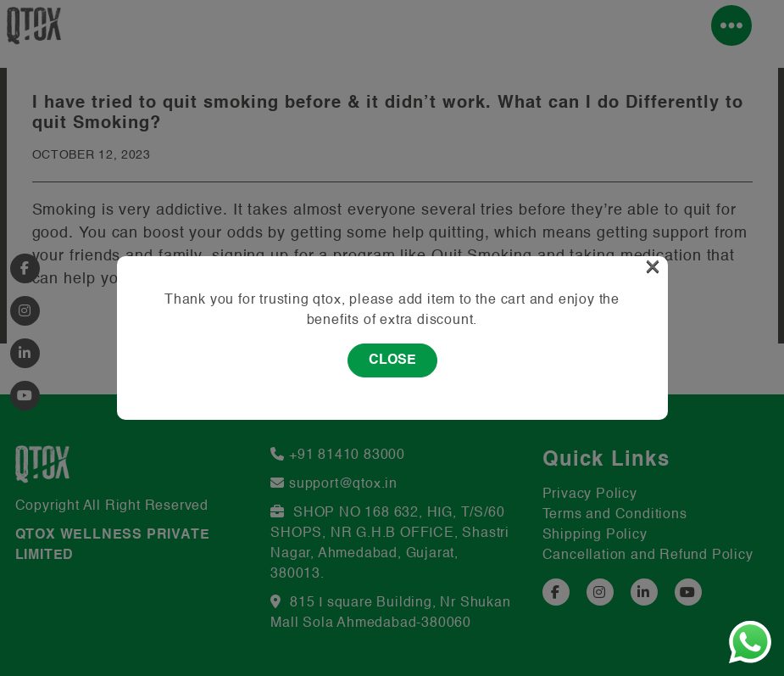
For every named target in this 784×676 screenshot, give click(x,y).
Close (392, 360)
